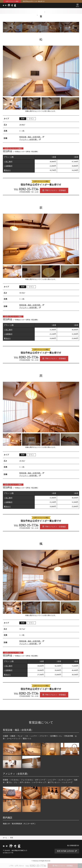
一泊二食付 (8, 162)
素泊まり (7, 170)
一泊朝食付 (8, 166)
